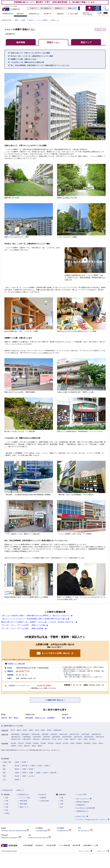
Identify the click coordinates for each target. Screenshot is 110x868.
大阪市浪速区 (85, 734)
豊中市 (31, 20)
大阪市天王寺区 (74, 734)
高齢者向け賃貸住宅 (83, 802)
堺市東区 (28, 743)
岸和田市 (58, 743)
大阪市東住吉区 (89, 737)
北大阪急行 (51, 718)
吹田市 (25, 730)
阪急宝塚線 (29, 718)
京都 (7, 801)
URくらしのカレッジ (84, 799)
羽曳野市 (14, 746)
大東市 (79, 739)
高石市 (20, 746)
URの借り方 (42, 795)
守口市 (54, 739)
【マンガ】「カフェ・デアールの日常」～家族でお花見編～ (23, 628)
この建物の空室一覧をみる (54, 700)
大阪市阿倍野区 (67, 737)
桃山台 (16, 718)
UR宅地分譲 (51, 845)
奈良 (7, 810)
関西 (16, 20)
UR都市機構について (90, 845)
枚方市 (60, 739)
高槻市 (31, 730)
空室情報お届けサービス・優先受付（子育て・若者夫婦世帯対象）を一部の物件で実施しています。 (55, 2)
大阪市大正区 (63, 734)
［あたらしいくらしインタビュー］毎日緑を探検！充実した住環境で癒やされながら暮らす (34, 619)
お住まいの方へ (82, 816)
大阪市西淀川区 (96, 734)
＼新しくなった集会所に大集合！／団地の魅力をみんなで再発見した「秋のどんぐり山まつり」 (36, 615)
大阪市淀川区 (100, 737)
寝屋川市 (73, 739)
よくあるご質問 (81, 795)
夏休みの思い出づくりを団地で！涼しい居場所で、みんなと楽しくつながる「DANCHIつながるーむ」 (38, 622)
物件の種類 (23, 804)
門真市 (85, 739)
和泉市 (101, 743)
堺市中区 (21, 743)
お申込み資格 (45, 801)
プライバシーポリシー (85, 851)
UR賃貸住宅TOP (6, 20)
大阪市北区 (36, 739)
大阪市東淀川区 (16, 737)
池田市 (19, 730)
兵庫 (7, 807)
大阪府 (23, 20)
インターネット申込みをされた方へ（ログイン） (93, 820)
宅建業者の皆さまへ (83, 811)
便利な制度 (23, 801)
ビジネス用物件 (64, 845)
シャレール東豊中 (42, 20)
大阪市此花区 (35, 734)
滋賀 (7, 798)
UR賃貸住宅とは (23, 795)
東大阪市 (92, 739)
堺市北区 (51, 743)
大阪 (63, 718)
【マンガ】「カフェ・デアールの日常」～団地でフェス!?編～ (24, 625)
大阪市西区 (45, 734)
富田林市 (79, 743)
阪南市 (40, 746)
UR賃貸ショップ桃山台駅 (16, 664)
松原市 (95, 743)
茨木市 (37, 730)
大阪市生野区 (37, 737)
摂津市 (49, 730)
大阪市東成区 (27, 737)
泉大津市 (66, 743)
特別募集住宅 (81, 805)
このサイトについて (103, 851)
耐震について (24, 807)
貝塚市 (72, 743)
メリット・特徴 (25, 798)
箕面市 (43, 730)
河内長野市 (87, 743)
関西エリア (21, 790)
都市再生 (76, 845)
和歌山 (7, 813)
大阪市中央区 (46, 739)
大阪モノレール (40, 718)
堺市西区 (36, 743)
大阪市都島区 (15, 734)
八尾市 (66, 739)
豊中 (10, 718)
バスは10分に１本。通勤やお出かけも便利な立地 (27, 62)
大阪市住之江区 (16, 739)
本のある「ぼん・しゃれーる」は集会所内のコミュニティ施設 (32, 56)
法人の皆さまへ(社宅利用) (85, 808)
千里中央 (4, 718)
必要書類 (43, 798)
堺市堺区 (14, 743)
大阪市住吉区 (78, 737)
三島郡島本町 (57, 730)
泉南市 (34, 746)
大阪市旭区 (46, 737)
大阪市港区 (54, 734)
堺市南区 (43, 743)
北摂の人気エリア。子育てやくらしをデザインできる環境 (30, 53)
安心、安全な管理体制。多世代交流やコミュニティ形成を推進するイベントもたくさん (40, 65)
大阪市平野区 (27, 739)
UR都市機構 (28, 845)
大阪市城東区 (56, 737)
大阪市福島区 (25, 734)
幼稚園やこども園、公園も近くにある (23, 59)
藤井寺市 (27, 746)
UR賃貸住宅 (39, 845)
